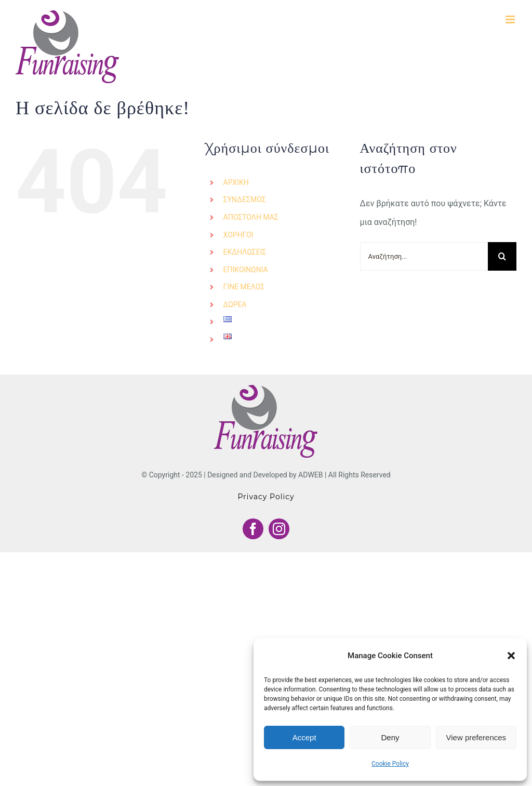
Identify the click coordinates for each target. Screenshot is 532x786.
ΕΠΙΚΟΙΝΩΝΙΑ (246, 270)
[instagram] (279, 529)
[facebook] (253, 529)
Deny (390, 737)
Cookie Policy (390, 764)
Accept (304, 737)
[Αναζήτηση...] (424, 256)
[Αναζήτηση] (502, 256)
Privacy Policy (266, 497)
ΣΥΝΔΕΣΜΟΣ (245, 199)
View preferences (476, 737)
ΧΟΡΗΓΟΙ (238, 235)
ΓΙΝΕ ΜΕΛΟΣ (244, 287)
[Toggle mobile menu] (511, 19)
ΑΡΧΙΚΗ (236, 182)
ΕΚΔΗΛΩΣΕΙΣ (245, 252)
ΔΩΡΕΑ (235, 304)
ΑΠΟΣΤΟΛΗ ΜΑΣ (251, 217)
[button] (511, 656)
